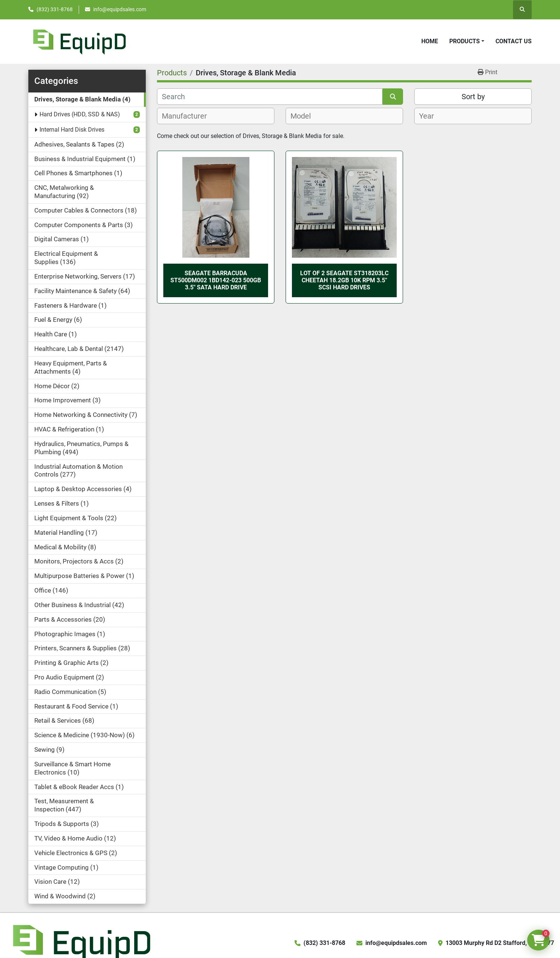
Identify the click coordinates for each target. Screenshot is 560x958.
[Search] (270, 97)
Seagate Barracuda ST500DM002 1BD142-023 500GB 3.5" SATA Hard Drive (216, 280)
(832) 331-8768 (55, 9)
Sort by (473, 97)
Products (465, 41)
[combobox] (216, 116)
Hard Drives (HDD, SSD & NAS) (80, 114)
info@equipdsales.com (120, 9)
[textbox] (188, 116)
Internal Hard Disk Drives (72, 130)
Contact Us (514, 41)
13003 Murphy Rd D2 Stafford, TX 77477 (500, 943)
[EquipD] (81, 943)
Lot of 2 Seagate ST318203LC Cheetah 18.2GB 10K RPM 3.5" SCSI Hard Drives (344, 280)
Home (430, 41)
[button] (467, 41)
